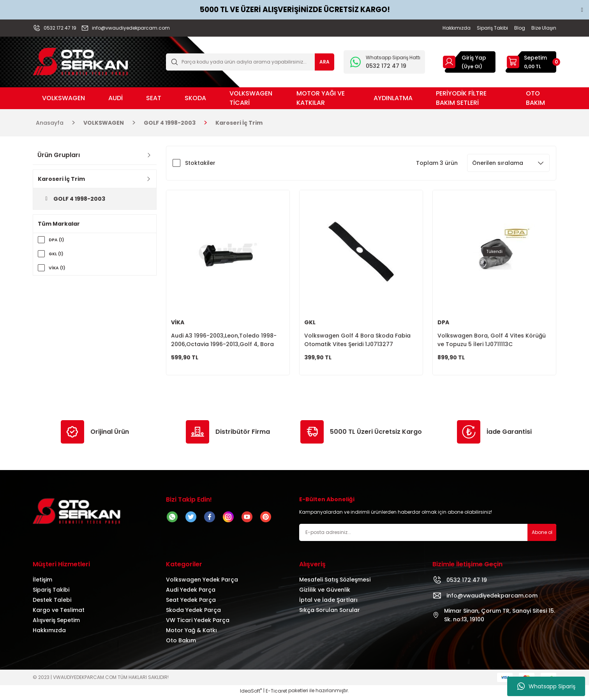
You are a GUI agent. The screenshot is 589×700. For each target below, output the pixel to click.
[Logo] (80, 61)
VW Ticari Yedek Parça (198, 624)
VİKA (178, 322)
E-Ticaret (276, 694)
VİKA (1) (58, 268)
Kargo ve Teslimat (59, 613)
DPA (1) (58, 240)
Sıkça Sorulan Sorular (330, 613)
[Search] (250, 62)
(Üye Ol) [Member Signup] (472, 66)
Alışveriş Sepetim (56, 624)
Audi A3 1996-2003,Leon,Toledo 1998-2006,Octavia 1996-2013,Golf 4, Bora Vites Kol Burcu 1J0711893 (224, 340)
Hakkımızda (49, 634)
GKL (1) (57, 254)
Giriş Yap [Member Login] (474, 58)
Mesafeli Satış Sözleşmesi (335, 583)
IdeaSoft (251, 694)
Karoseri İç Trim (239, 123)
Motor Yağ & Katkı (191, 634)
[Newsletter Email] (428, 536)
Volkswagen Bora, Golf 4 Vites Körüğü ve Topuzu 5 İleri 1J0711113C (492, 340)
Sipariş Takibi (51, 593)
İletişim (42, 583)
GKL (310, 322)
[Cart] (531, 62)
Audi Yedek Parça (191, 593)
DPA (443, 322)
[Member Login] (449, 62)
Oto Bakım (181, 644)
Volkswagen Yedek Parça (202, 583)
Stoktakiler (200, 163)
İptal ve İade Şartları (328, 603)
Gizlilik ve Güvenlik (325, 593)
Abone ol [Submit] (542, 536)
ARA (324, 62)
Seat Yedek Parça (191, 603)
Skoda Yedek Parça (193, 613)
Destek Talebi (52, 603)
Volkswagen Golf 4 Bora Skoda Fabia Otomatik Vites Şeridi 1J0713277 (357, 340)
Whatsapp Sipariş (546, 686)
